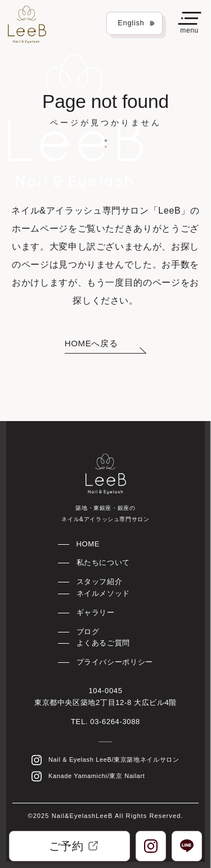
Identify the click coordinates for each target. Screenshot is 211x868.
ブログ (88, 632)
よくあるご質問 (103, 643)
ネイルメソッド (103, 593)
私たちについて (103, 562)
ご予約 (74, 846)
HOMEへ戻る (91, 343)
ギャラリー (96, 612)
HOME (88, 544)
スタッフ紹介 (100, 582)
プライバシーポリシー (115, 662)
